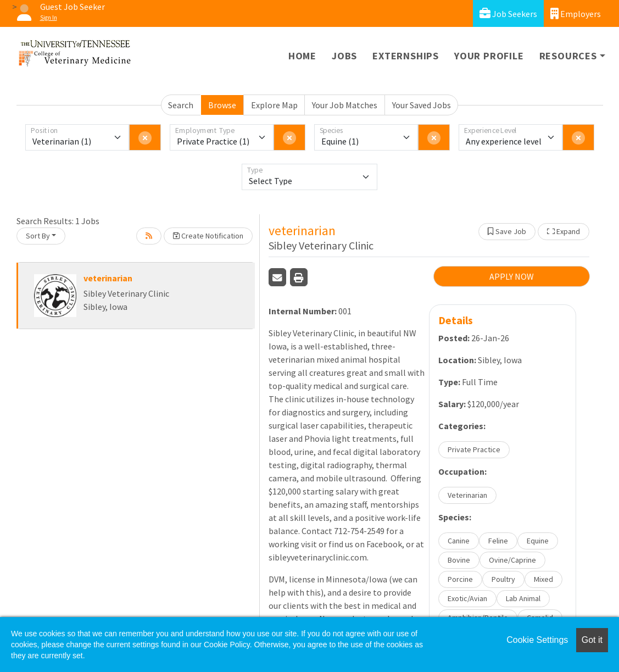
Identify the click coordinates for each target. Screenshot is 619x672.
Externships (406, 56)
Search (181, 105)
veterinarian (108, 278)
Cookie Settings (537, 640)
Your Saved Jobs (422, 105)
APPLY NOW (512, 276)
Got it (592, 640)
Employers (576, 13)
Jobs (344, 56)
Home (302, 56)
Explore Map (274, 105)
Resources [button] (568, 56)
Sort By (38, 236)
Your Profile (489, 56)
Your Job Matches (345, 105)
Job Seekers (508, 13)
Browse (222, 105)
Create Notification (208, 236)
